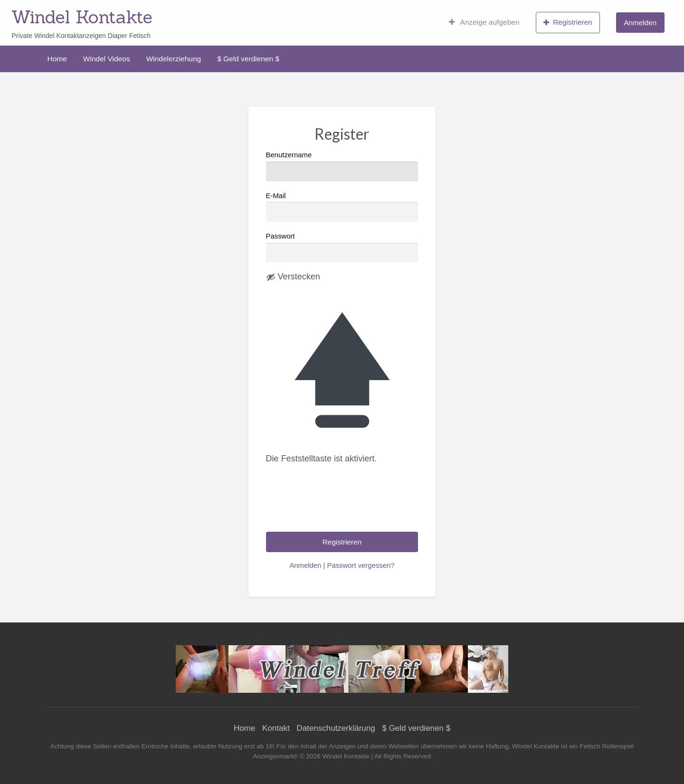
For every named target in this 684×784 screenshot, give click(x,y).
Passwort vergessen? (361, 565)
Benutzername (342, 166)
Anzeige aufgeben (484, 22)
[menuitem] (484, 22)
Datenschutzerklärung (336, 728)
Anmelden (640, 23)
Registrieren (568, 22)
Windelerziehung (174, 59)
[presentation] (338, 505)
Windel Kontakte (82, 17)
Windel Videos (107, 59)
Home (57, 59)
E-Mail (342, 207)
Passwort (280, 236)
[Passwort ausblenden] (293, 277)
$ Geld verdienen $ (248, 59)
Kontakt (276, 728)
